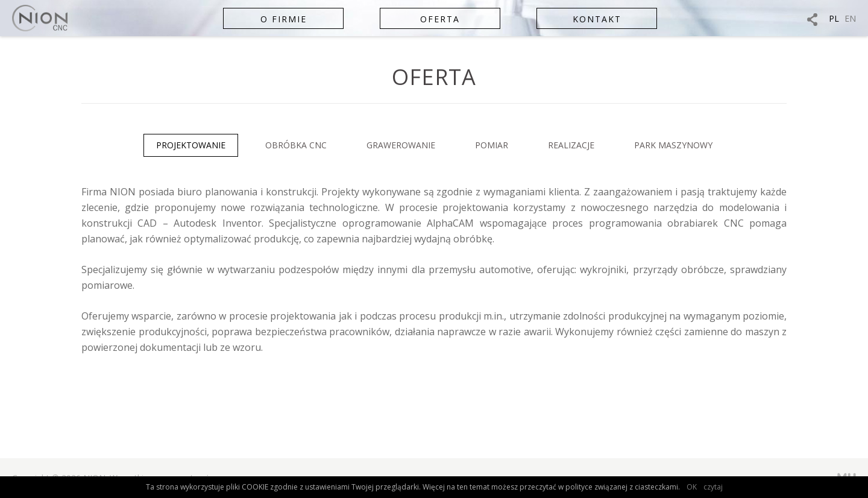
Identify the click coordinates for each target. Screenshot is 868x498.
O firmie (284, 19)
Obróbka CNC (296, 145)
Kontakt (597, 19)
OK (692, 487)
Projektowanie (191, 145)
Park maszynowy (673, 145)
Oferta (440, 19)
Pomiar (492, 145)
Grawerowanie (401, 145)
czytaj (713, 487)
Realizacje (571, 145)
